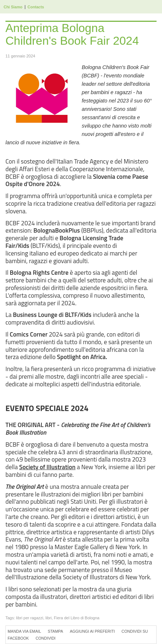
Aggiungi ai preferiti (92, 631)
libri (48, 618)
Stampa (56, 631)
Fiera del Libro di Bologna (76, 618)
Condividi (46, 638)
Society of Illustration (47, 467)
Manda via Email (24, 631)
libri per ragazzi (30, 618)
